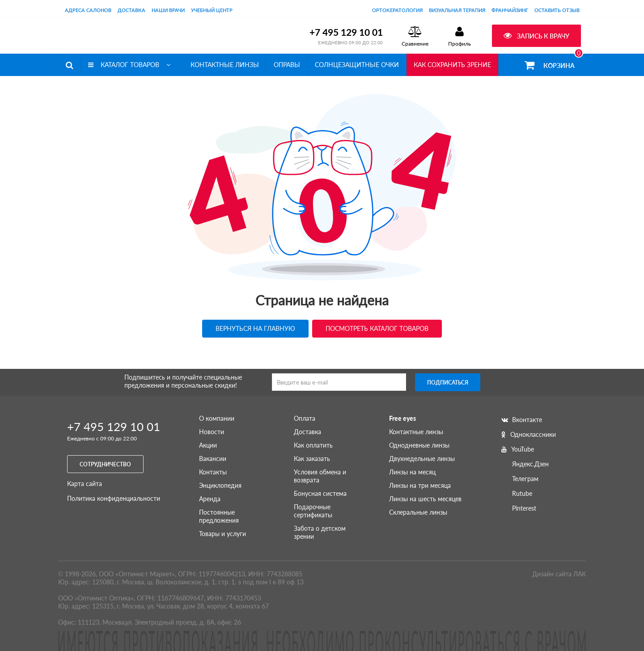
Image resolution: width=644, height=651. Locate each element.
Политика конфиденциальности (114, 498)
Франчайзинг (510, 10)
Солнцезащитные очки (357, 65)
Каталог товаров (129, 65)
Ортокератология (397, 10)
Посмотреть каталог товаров (377, 328)
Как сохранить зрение (452, 65)
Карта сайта (85, 484)
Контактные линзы (225, 65)
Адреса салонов (88, 10)
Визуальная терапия (457, 10)
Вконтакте (522, 420)
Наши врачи (168, 10)
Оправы (287, 65)
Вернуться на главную (255, 328)
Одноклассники (529, 434)
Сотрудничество (105, 464)
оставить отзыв (557, 10)
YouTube (518, 449)
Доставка (131, 10)
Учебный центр (212, 10)
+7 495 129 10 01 (346, 32)
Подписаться (448, 383)
